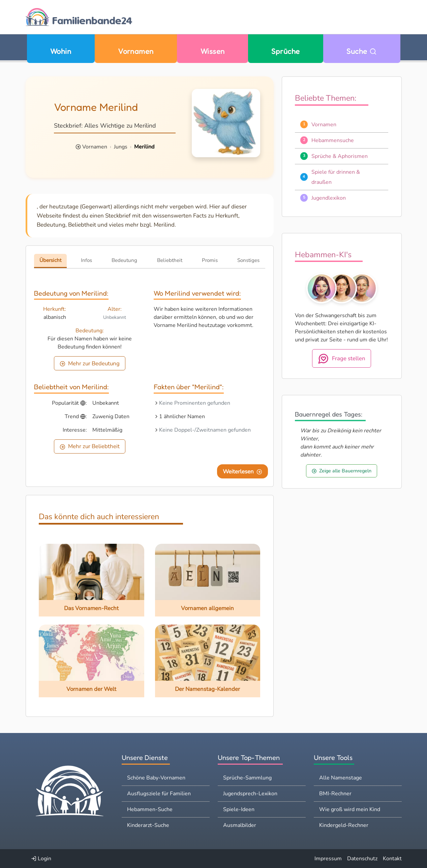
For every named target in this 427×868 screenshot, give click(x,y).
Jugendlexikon (329, 198)
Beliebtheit (170, 260)
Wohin (61, 51)
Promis (210, 260)
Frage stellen (342, 359)
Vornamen (136, 51)
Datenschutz (362, 859)
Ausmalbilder (240, 825)
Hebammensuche (333, 140)
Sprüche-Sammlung (247, 778)
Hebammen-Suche (150, 809)
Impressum (328, 859)
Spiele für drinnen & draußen (336, 177)
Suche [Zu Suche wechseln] (362, 51)
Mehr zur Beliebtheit (90, 446)
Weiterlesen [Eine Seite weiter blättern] (242, 472)
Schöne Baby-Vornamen (156, 778)
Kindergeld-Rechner (344, 825)
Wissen (213, 51)
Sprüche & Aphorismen (340, 156)
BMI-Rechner (335, 794)
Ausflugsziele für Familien (159, 794)
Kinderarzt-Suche (148, 825)
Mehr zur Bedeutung (90, 363)
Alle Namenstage (341, 778)
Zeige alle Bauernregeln (342, 471)
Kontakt (392, 859)
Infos (86, 260)
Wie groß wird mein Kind (350, 809)
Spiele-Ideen (239, 809)
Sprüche (285, 51)
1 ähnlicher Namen (182, 416)
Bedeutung (124, 260)
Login (41, 859)
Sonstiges (248, 260)
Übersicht (50, 260)
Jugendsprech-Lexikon (250, 794)
